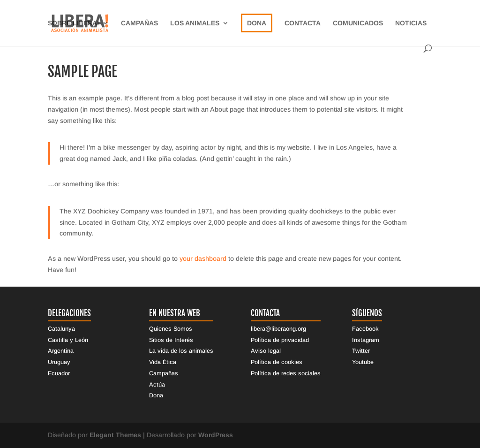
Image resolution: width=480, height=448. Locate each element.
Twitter (361, 351)
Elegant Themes (115, 435)
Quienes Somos (171, 329)
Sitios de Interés (171, 340)
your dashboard (203, 258)
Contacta (303, 23)
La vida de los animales (181, 351)
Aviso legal (266, 351)
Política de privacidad (280, 340)
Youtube (363, 362)
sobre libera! (74, 23)
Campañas (139, 23)
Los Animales (195, 23)
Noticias (411, 23)
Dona (257, 23)
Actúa (157, 385)
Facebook (365, 329)
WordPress (216, 435)
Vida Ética (163, 362)
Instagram (366, 340)
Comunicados (358, 23)
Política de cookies (277, 362)
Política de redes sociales (286, 373)
